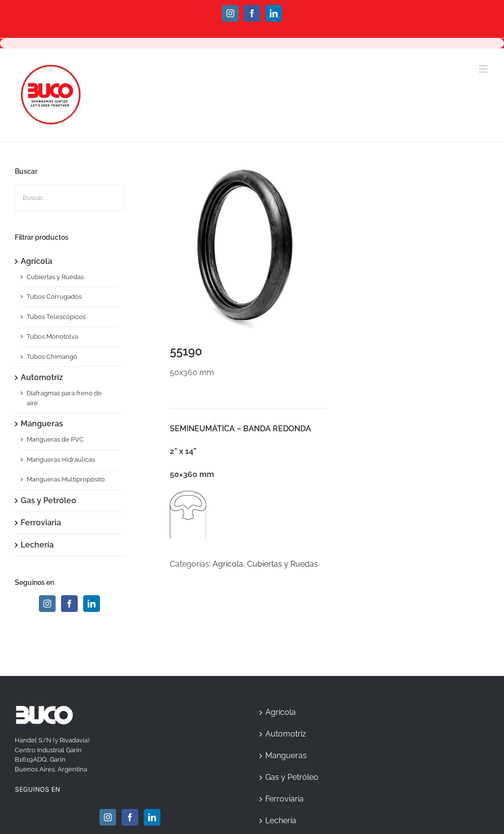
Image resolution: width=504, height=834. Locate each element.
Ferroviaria (41, 523)
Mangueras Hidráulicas (61, 460)
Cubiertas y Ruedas (283, 564)
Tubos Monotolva (52, 337)
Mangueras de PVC (55, 439)
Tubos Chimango (52, 357)
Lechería (37, 545)
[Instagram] (47, 604)
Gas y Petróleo (48, 500)
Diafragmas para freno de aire (64, 398)
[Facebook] (69, 604)
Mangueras (42, 424)
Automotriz (42, 377)
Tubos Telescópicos (56, 317)
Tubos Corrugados (54, 297)
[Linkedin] (92, 604)
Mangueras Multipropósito (66, 479)
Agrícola (228, 564)
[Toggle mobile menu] (484, 69)
